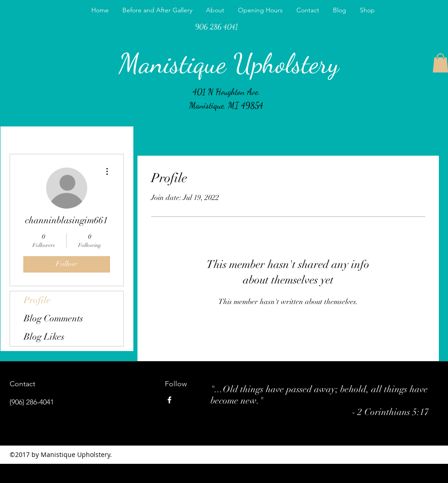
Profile (37, 300)
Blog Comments (53, 318)
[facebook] (169, 400)
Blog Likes (44, 337)
